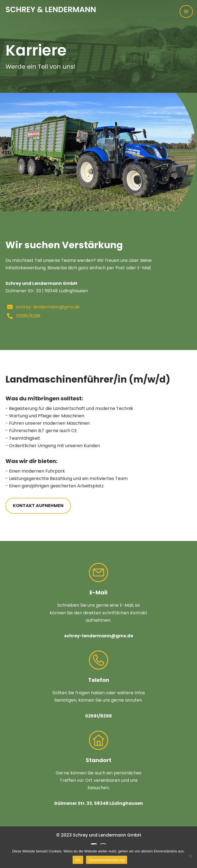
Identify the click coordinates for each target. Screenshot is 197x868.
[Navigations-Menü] (186, 11)
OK (78, 860)
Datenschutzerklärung (107, 860)
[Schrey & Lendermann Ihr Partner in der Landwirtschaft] (55, 9)
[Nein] (190, 856)
